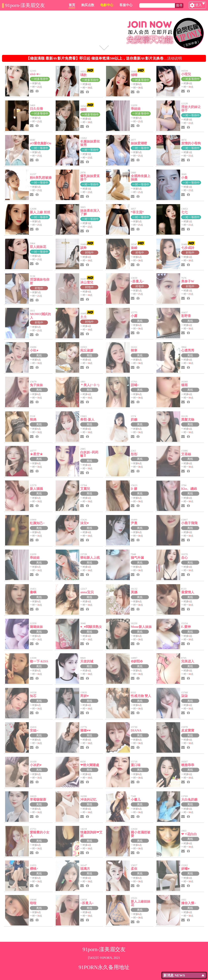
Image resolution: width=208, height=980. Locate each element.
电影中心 (126, 5)
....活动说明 (104, 58)
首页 (91, 5)
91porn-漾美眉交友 (25, 5)
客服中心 (145, 5)
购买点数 (107, 5)
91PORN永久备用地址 (104, 967)
